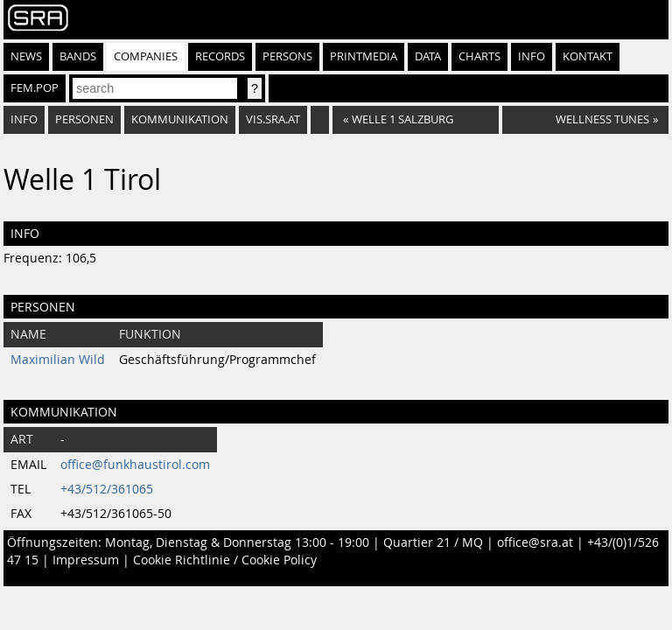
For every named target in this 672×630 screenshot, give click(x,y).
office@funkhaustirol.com (135, 465)
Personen (84, 119)
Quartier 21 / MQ (433, 542)
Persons (287, 56)
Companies (146, 56)
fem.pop (35, 88)
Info (532, 56)
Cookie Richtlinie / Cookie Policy (225, 560)
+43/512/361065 (107, 489)
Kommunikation (180, 119)
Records (220, 56)
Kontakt (588, 56)
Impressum (86, 560)
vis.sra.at (273, 119)
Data (428, 56)
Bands (78, 56)
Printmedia (364, 56)
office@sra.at (535, 542)
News (26, 56)
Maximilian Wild (58, 360)
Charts (479, 56)
